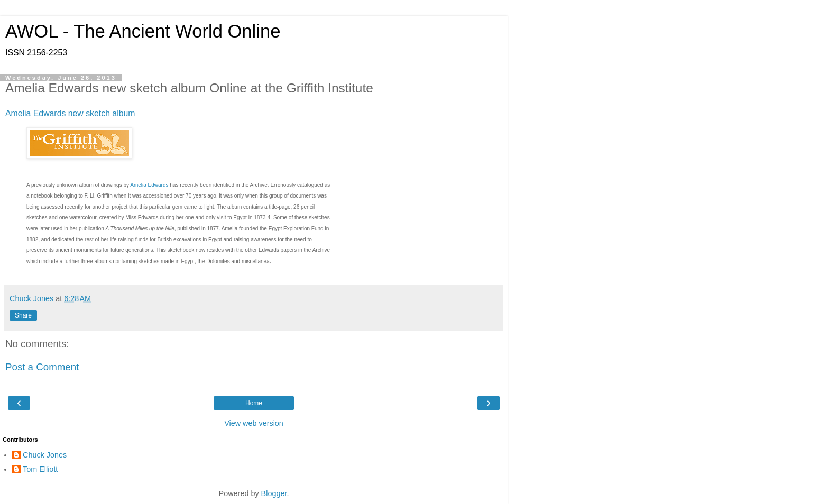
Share (23, 315)
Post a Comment (42, 367)
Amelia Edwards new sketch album (70, 113)
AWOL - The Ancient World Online (143, 31)
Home (254, 403)
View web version (254, 423)
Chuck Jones (45, 455)
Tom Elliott (40, 469)
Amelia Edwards (149, 185)
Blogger (274, 493)
